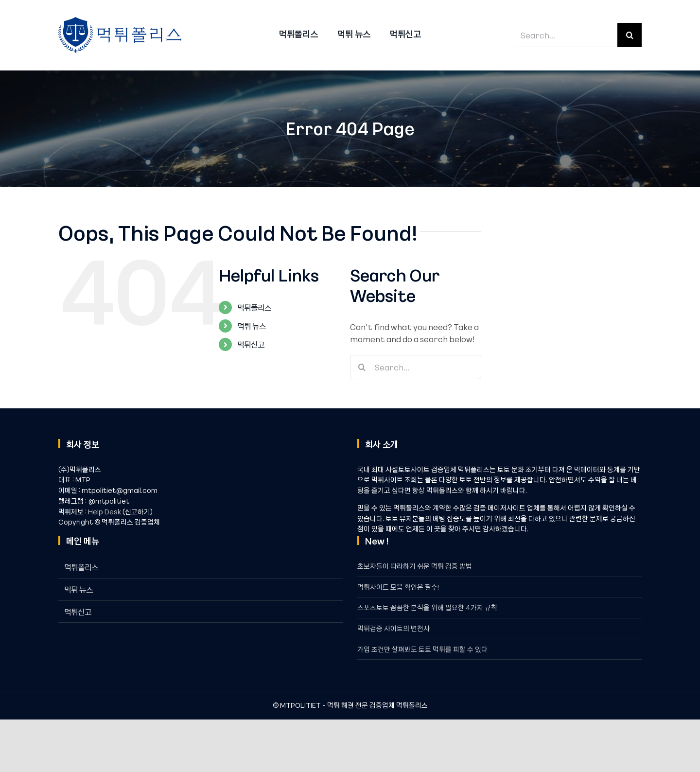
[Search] (630, 35)
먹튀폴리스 (254, 307)
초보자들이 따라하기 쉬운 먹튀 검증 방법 (415, 566)
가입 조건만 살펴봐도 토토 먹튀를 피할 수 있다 (422, 649)
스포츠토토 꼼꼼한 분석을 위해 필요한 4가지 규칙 (427, 607)
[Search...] (565, 35)
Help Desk (105, 511)
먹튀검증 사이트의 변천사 (394, 628)
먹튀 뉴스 (252, 326)
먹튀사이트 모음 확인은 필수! (398, 587)
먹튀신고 (251, 344)
